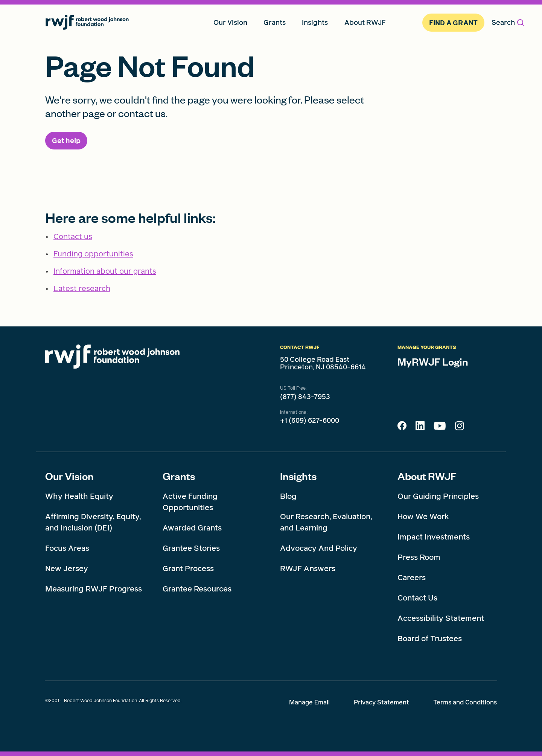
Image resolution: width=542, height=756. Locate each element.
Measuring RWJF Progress (94, 589)
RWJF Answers (308, 569)
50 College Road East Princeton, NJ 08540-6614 (323, 363)
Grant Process (188, 569)
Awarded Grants (192, 528)
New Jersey (67, 569)
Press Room (419, 557)
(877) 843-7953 (305, 397)
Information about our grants (105, 271)
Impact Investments (434, 537)
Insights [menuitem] (315, 22)
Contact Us (417, 598)
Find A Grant (453, 23)
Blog (288, 496)
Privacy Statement (381, 702)
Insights (298, 476)
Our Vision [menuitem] (230, 22)
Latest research (82, 288)
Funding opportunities (93, 254)
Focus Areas (67, 548)
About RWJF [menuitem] (365, 22)
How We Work (423, 517)
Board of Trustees (430, 639)
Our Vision (69, 476)
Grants (179, 476)
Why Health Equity (79, 496)
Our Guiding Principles (438, 496)
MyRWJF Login (433, 361)
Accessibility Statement (441, 618)
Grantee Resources (197, 589)
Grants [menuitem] (275, 22)
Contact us (73, 236)
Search (508, 22)
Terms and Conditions (465, 702)
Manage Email (309, 702)
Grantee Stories (191, 548)
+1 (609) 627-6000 (310, 421)
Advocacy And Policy (319, 548)
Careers (412, 578)
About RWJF (427, 476)
